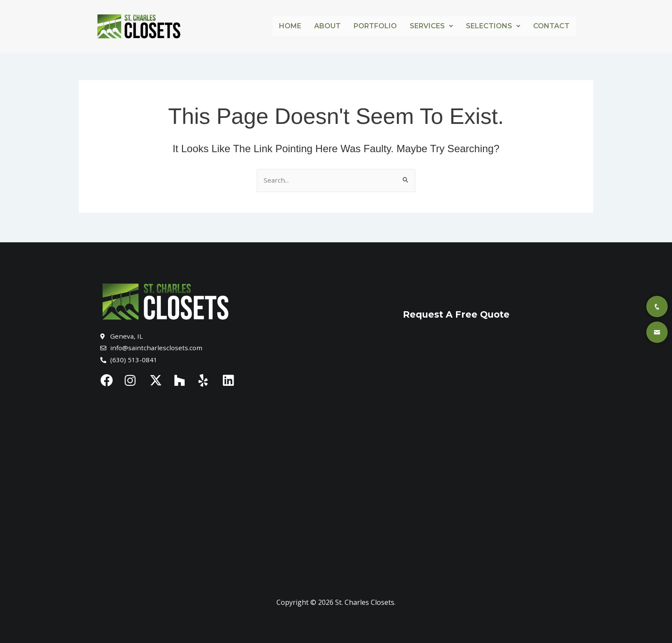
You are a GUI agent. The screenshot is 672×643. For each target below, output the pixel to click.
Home (290, 26)
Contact (551, 26)
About (327, 26)
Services (431, 26)
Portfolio (375, 26)
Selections (493, 26)
